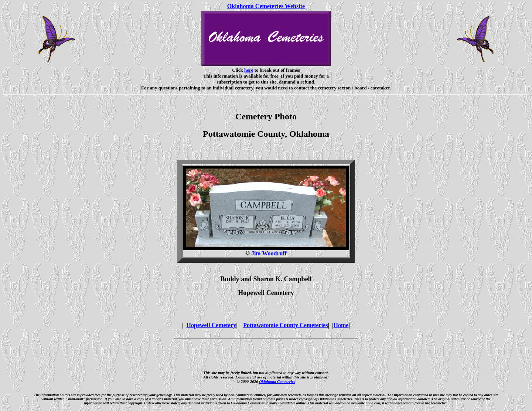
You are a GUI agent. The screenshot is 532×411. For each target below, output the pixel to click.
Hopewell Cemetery (212, 325)
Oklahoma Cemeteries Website (266, 6)
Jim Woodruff (269, 253)
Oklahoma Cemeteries (277, 381)
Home (341, 325)
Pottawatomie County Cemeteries (285, 325)
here (249, 70)
